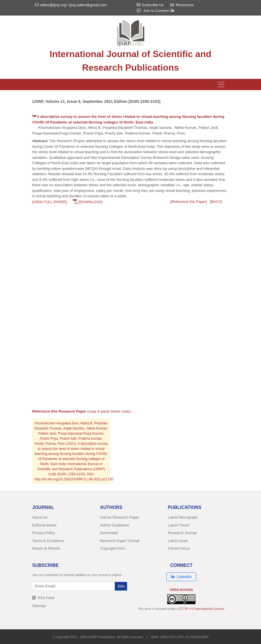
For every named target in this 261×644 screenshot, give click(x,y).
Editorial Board (44, 525)
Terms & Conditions (48, 541)
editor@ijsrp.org (53, 5)
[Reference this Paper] (189, 202)
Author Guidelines (115, 525)
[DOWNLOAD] (90, 202)
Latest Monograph (183, 517)
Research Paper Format (120, 541)
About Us (40, 517)
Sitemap (39, 606)
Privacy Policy (44, 533)
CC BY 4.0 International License (202, 609)
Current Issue (179, 548)
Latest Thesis (179, 525)
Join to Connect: (159, 11)
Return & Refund (46, 548)
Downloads (109, 533)
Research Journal (182, 533)
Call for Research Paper (120, 517)
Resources (182, 5)
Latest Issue (178, 541)
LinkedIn (181, 577)
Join (121, 586)
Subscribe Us (150, 5)
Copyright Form (113, 548)
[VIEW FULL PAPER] (49, 202)
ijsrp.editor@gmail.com (88, 5)
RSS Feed (43, 598)
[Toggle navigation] (221, 84)
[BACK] (216, 202)
